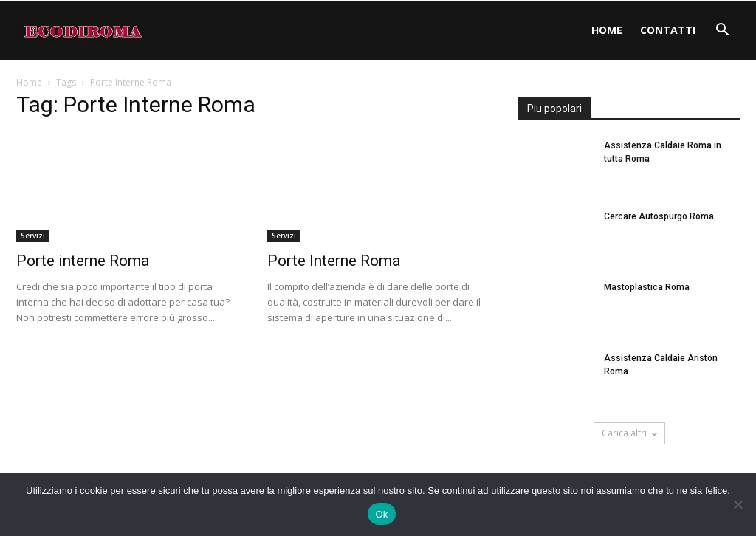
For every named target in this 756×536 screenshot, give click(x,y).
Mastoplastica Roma (647, 287)
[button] (722, 31)
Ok (381, 514)
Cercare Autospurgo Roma (659, 216)
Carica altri (629, 433)
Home (607, 30)
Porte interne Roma (83, 261)
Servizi (33, 236)
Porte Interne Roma (334, 261)
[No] (738, 504)
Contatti (668, 30)
